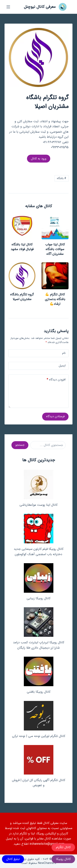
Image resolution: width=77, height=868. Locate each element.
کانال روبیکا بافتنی (39, 692)
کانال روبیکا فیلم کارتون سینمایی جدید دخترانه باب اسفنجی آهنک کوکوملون (39, 551)
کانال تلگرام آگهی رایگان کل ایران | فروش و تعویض (39, 783)
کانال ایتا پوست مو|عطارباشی (38, 505)
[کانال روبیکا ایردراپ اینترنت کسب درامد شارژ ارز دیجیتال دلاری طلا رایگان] (39, 622)
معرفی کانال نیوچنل (40, 7)
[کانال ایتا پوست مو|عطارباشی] (39, 484)
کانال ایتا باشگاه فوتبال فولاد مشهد (22, 247)
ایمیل (62, 366)
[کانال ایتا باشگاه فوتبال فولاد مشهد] (22, 226)
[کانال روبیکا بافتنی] (39, 671)
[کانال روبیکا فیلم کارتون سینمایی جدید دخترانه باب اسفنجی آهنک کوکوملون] (39, 529)
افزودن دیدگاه (56, 380)
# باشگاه (62, 178)
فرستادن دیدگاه (55, 416)
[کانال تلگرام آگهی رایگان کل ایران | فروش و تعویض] (39, 760)
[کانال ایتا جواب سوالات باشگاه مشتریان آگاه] (55, 226)
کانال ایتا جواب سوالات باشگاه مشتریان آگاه (55, 249)
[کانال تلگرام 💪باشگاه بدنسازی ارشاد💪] (55, 276)
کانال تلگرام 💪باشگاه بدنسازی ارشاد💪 (55, 299)
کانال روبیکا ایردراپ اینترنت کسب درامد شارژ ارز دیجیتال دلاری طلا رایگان (39, 645)
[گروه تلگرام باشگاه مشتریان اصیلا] (22, 276)
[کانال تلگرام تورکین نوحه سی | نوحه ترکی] (39, 716)
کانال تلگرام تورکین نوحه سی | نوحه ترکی (39, 736)
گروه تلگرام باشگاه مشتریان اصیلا (22, 297)
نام (64, 353)
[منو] (8, 7)
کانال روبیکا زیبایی (38, 598)
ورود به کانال (39, 159)
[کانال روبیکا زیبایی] (39, 578)
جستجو (20, 445)
